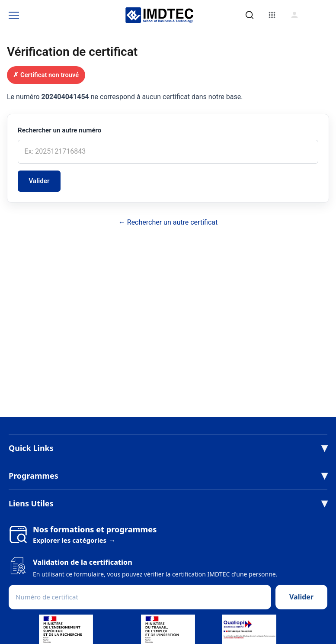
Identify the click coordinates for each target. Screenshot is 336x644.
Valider (39, 181)
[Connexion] (294, 15)
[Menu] (272, 15)
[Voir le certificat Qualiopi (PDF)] (249, 629)
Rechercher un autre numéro (59, 130)
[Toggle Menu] (14, 15)
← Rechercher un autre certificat (168, 222)
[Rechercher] (250, 15)
